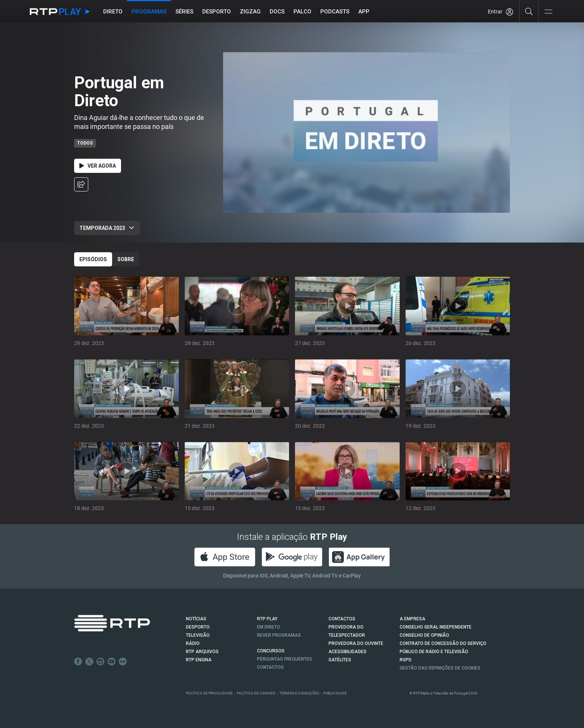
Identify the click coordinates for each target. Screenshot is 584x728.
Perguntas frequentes (285, 659)
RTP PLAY (267, 619)
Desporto (217, 12)
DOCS (277, 12)
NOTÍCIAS (196, 619)
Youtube (112, 662)
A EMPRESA (412, 619)
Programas (149, 12)
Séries (184, 12)
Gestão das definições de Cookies (440, 668)
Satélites (340, 660)
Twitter (89, 662)
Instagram (101, 662)
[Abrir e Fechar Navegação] (548, 12)
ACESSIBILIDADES (347, 652)
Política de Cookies (256, 693)
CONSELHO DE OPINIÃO (424, 635)
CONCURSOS (271, 651)
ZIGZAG (250, 12)
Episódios (93, 259)
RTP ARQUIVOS (202, 652)
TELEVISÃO (198, 635)
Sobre (126, 259)
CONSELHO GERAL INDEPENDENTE (436, 627)
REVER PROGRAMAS (279, 635)
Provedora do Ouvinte (356, 643)
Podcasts (335, 12)
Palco (302, 12)
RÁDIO (193, 643)
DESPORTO (198, 627)
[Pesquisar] (529, 11)
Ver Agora (98, 166)
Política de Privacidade (209, 693)
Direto (113, 12)
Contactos (270, 667)
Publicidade (335, 693)
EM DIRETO (269, 627)
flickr (123, 662)
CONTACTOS (342, 619)
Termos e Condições (299, 693)
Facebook (78, 662)
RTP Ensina (199, 660)
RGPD (406, 660)
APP (364, 12)
